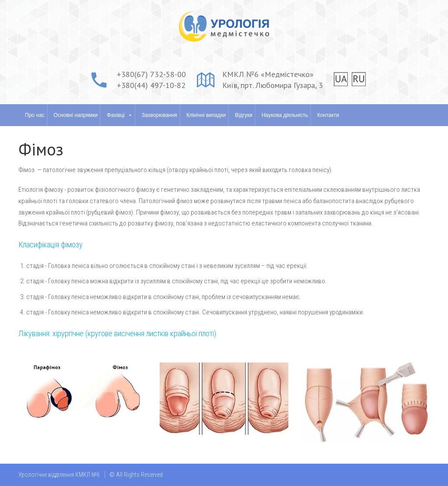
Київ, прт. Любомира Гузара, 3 (273, 85)
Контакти (328, 115)
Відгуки (244, 115)
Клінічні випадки (206, 115)
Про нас (35, 115)
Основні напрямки (76, 115)
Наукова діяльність (285, 115)
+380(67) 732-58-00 (151, 74)
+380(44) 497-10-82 (151, 85)
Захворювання (159, 115)
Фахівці (115, 115)
